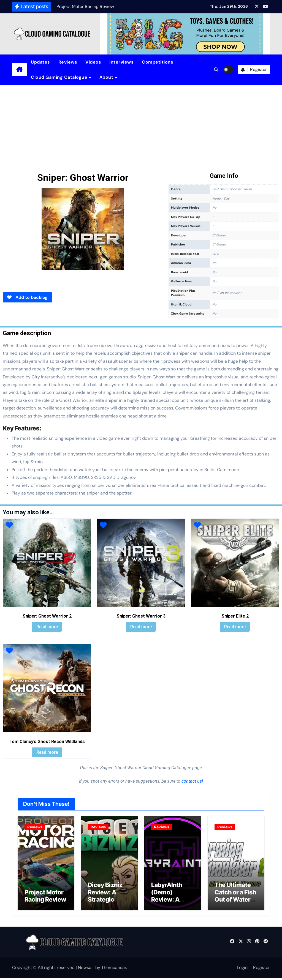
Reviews (68, 62)
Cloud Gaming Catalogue (60, 77)
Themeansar (114, 970)
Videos (93, 62)
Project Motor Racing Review (45, 898)
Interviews (121, 62)
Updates (40, 62)
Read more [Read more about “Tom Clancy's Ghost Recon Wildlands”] (47, 752)
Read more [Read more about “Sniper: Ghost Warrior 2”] (47, 627)
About (107, 77)
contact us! (192, 781)
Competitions (158, 62)
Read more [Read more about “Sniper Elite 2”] (235, 627)
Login (242, 970)
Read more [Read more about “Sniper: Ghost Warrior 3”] (141, 627)
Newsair (86, 970)
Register (261, 970)
